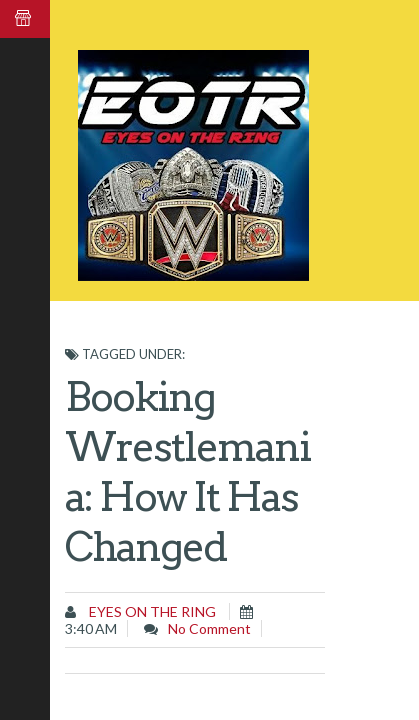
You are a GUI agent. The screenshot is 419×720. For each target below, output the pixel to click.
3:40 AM (91, 628)
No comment (209, 628)
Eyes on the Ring (151, 611)
